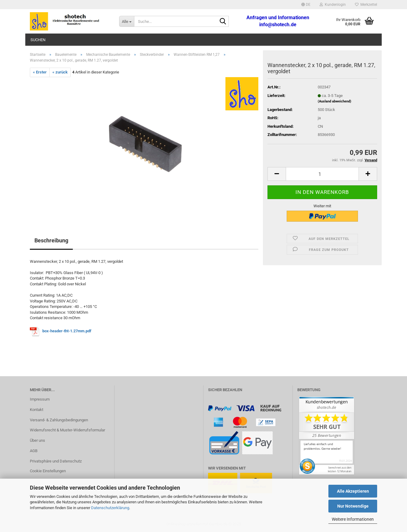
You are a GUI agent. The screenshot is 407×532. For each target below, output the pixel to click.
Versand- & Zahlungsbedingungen (59, 420)
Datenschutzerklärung (110, 508)
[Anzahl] (322, 174)
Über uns (37, 440)
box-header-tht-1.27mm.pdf (67, 331)
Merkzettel (366, 5)
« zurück (60, 72)
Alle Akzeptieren (353, 491)
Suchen (38, 40)
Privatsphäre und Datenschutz (56, 461)
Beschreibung (51, 240)
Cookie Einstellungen (48, 471)
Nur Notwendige (353, 506)
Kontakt (37, 410)
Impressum (40, 399)
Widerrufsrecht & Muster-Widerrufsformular (67, 430)
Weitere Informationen (353, 519)
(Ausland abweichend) (334, 101)
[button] (306, 5)
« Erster (40, 72)
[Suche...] (127, 21)
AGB (34, 451)
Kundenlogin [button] (333, 5)
